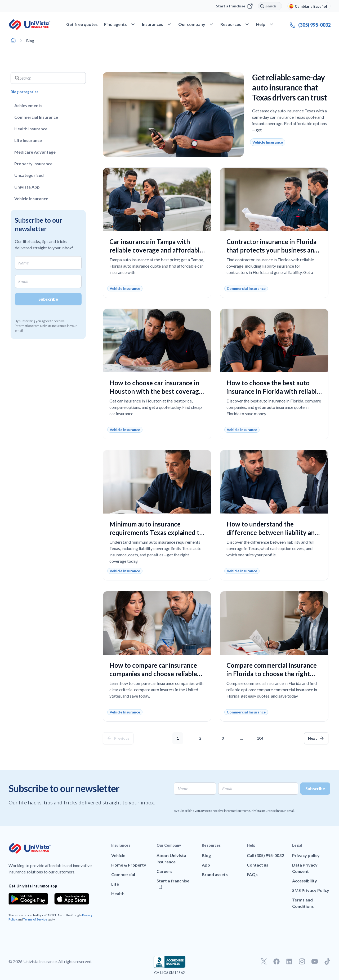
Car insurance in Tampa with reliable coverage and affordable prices (156, 250)
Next (313, 738)
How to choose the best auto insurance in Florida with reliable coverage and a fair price (273, 391)
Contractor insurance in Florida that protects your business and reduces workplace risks (272, 250)
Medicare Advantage (35, 152)
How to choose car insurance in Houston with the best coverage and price (156, 391)
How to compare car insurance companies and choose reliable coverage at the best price (153, 674)
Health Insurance (31, 129)
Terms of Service (35, 919)
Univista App (27, 187)
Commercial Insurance (36, 117)
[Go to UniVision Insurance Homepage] (30, 25)
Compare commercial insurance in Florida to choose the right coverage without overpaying (272, 674)
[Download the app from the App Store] (72, 899)
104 (261, 736)
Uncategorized (29, 175)
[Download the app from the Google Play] (28, 899)
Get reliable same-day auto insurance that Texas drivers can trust (289, 87)
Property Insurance (33, 164)
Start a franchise (234, 6)
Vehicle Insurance (31, 198)
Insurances (121, 845)
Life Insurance (28, 140)
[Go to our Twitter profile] (264, 961)
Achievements (28, 105)
